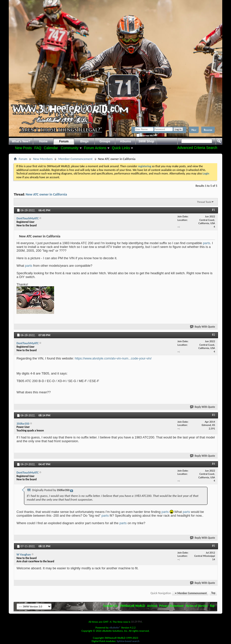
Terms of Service (197, 606)
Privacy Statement (171, 606)
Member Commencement (75, 159)
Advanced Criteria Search (197, 148)
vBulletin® (115, 628)
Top (213, 593)
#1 (213, 210)
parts (207, 243)
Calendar (51, 148)
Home (43, 141)
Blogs (84, 141)
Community (70, 148)
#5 (213, 546)
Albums (125, 141)
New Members (43, 159)
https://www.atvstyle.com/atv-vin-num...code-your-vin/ (113, 358)
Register (208, 130)
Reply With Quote (203, 327)
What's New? (21, 141)
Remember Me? (145, 135)
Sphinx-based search (128, 641)
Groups (105, 141)
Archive (152, 606)
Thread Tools (204, 202)
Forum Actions (95, 148)
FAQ (38, 148)
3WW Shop (146, 141)
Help (194, 130)
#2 (213, 335)
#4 (213, 464)
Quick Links (121, 148)
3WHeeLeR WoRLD (132, 606)
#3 (213, 415)
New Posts (23, 148)
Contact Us (110, 606)
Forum (64, 141)
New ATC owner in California (46, 194)
